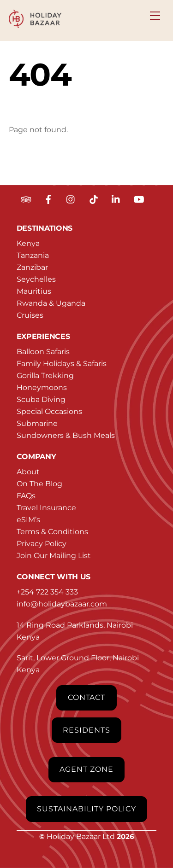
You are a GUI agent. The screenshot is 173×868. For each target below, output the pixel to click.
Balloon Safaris (43, 352)
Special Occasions (49, 411)
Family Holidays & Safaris (62, 364)
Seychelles (36, 279)
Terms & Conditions (52, 532)
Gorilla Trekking (45, 376)
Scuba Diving (41, 399)
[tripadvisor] (26, 199)
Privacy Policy (42, 544)
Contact (87, 697)
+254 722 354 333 (47, 592)
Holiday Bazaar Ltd (81, 836)
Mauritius (34, 291)
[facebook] (48, 199)
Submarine (37, 423)
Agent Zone (86, 769)
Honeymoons (42, 387)
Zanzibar (32, 267)
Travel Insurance (46, 508)
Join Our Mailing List (54, 556)
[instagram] (71, 199)
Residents (86, 730)
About (28, 472)
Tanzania (33, 255)
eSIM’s (28, 520)
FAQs (26, 496)
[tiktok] (94, 199)
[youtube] (139, 199)
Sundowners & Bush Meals (66, 435)
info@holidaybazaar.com (62, 604)
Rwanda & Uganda (51, 303)
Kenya (28, 243)
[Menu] (155, 12)
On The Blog (39, 484)
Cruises (30, 315)
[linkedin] (116, 199)
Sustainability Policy (86, 809)
